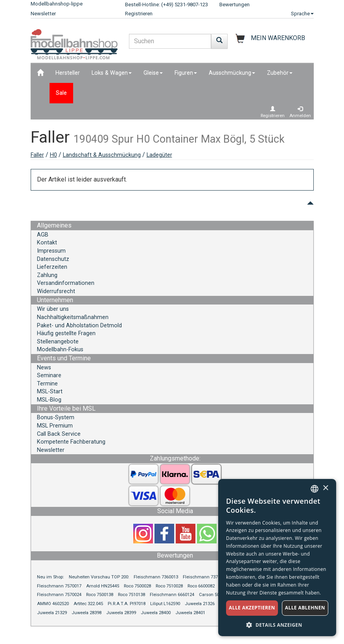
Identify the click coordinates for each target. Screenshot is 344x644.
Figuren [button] (186, 73)
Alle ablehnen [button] (305, 608)
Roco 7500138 (100, 595)
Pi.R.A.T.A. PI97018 (127, 604)
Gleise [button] (153, 73)
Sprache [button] (302, 14)
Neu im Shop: (51, 577)
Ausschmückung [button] (232, 73)
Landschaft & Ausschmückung (102, 155)
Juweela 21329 (52, 613)
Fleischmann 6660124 (172, 595)
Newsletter (43, 14)
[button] (277, 625)
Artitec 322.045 (88, 604)
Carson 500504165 (217, 595)
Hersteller (68, 73)
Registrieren (139, 14)
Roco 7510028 (169, 586)
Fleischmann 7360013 (156, 577)
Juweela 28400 (156, 613)
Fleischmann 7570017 (59, 586)
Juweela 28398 (86, 613)
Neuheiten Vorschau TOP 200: (100, 577)
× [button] (325, 488)
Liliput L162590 (165, 604)
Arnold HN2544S (103, 586)
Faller (37, 155)
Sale (61, 93)
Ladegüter (159, 155)
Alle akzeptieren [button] (252, 608)
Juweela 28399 (121, 613)
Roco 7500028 (137, 586)
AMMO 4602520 (53, 604)
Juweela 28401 (190, 613)
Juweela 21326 (200, 604)
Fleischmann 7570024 (59, 595)
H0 (53, 155)
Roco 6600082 (201, 586)
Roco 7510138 (132, 595)
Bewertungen (235, 5)
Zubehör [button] (280, 73)
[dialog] (277, 558)
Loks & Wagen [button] (112, 73)
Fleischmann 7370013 (205, 577)
